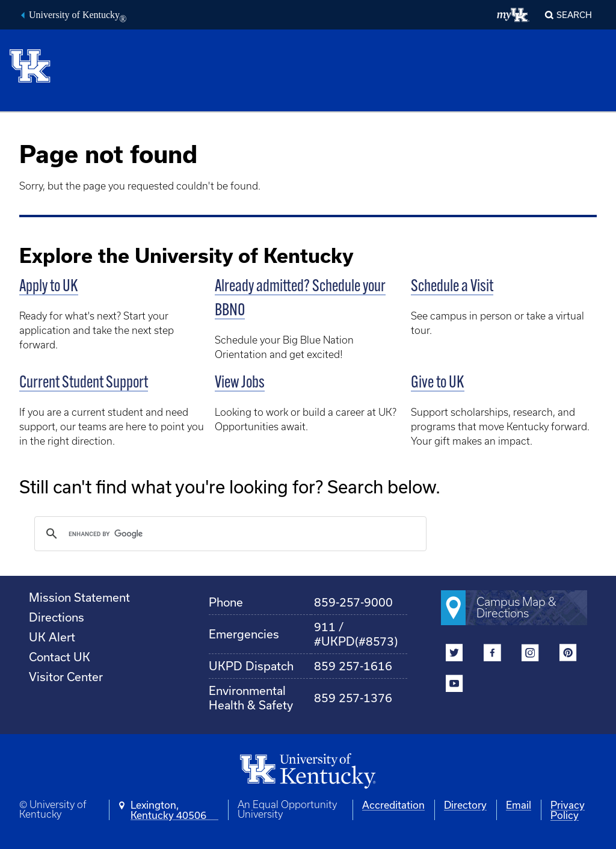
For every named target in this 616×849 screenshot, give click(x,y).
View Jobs (240, 383)
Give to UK (438, 383)
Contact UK (60, 657)
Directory (465, 805)
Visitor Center (66, 677)
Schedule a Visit (452, 287)
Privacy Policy (568, 810)
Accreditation (393, 805)
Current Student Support (84, 383)
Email (519, 805)
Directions (57, 617)
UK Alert (52, 637)
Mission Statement (79, 597)
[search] (229, 534)
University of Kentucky (78, 16)
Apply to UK (49, 287)
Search (574, 15)
